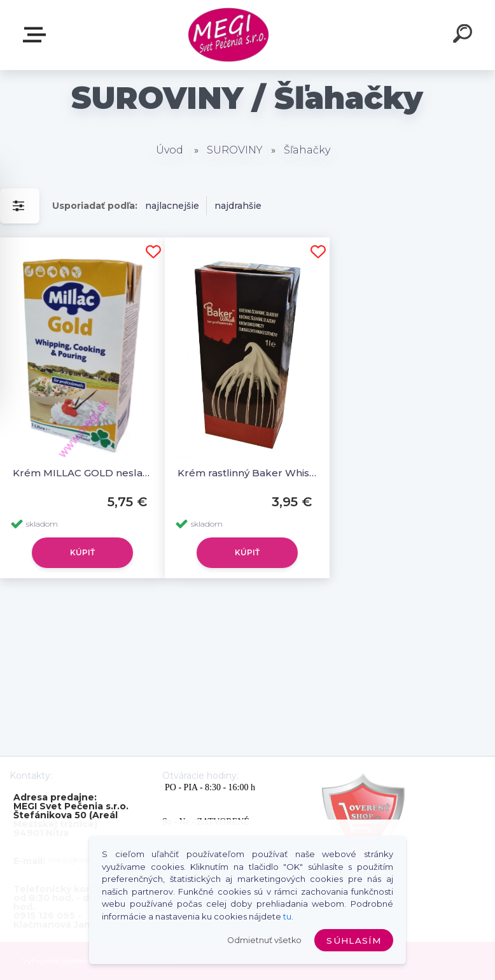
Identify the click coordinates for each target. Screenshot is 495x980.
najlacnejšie (172, 206)
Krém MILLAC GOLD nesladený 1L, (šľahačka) (82, 473)
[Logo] (229, 35)
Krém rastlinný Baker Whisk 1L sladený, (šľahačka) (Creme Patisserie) (247, 473)
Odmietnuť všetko (264, 940)
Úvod (170, 150)
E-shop (37, 35)
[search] (464, 36)
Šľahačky (307, 150)
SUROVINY (235, 150)
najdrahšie (238, 206)
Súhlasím (354, 941)
